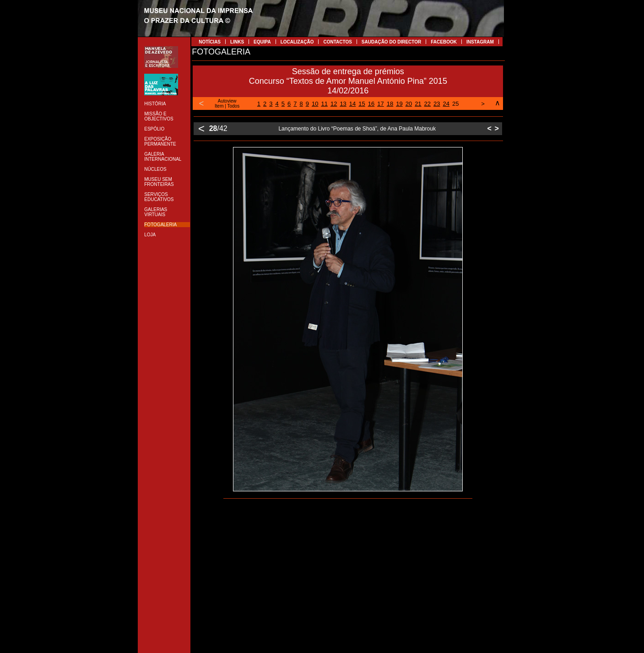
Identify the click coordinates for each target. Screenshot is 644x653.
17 (380, 104)
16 (371, 104)
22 (428, 104)
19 (399, 104)
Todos (234, 106)
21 (418, 104)
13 (343, 104)
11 (324, 104)
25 (455, 104)
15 (362, 104)
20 (409, 104)
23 (437, 104)
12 (334, 104)
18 (390, 104)
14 (352, 104)
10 (315, 104)
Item (219, 106)
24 (446, 104)
